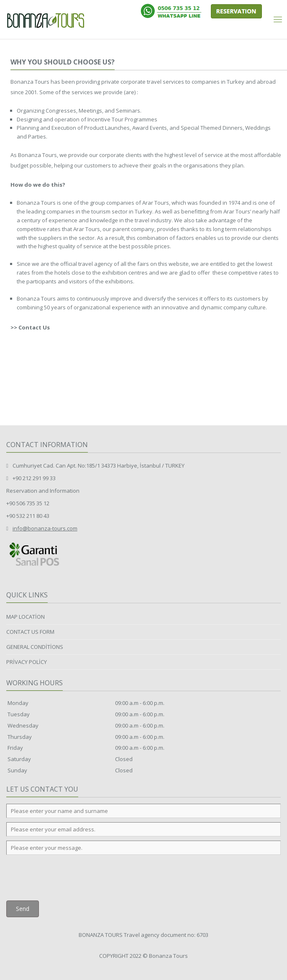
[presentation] (70, 875)
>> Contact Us (30, 327)
